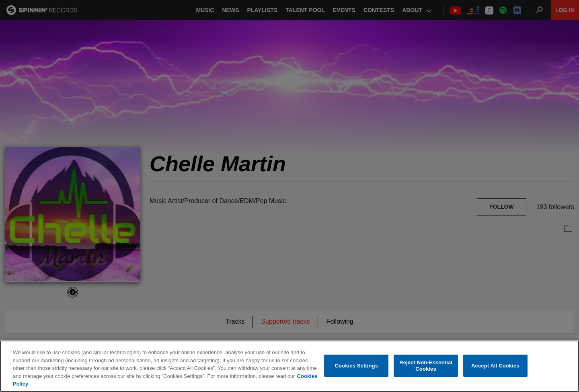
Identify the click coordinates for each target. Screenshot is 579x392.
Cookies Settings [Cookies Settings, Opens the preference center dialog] (357, 366)
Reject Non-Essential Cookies (426, 366)
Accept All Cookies (495, 366)
